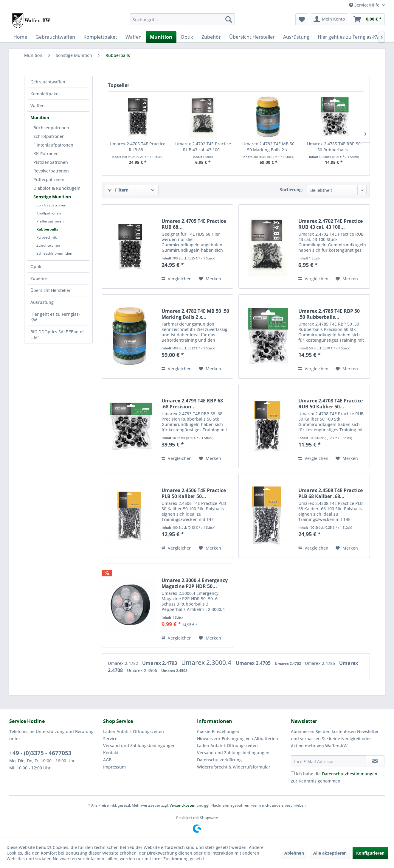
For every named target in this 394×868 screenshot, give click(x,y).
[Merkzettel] (302, 19)
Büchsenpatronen (51, 128)
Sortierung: (291, 190)
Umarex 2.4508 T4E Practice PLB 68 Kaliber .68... (331, 493)
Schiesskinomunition (54, 253)
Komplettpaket (45, 94)
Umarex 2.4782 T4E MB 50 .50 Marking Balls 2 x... (268, 147)
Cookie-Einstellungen (218, 731)
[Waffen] (134, 37)
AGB (107, 760)
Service (110, 739)
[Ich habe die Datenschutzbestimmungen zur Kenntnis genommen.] (293, 773)
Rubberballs (47, 229)
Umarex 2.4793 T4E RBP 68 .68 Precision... (192, 404)
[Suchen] (229, 19)
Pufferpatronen (49, 179)
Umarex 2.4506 (143, 670)
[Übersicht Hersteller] (252, 37)
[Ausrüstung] (296, 37)
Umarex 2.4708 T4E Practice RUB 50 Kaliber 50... (331, 404)
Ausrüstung (42, 302)
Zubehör (39, 278)
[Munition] (161, 37)
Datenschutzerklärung (219, 760)
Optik (36, 266)
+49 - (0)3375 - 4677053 (40, 753)
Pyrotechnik (47, 237)
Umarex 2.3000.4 (207, 662)
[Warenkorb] (368, 19)
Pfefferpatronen (50, 221)
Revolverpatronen (51, 171)
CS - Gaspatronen (51, 205)
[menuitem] (182, 19)
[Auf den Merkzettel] (210, 279)
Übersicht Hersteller (51, 290)
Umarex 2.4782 (124, 663)
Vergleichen (177, 279)
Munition (40, 118)
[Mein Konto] (329, 19)
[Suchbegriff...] (182, 19)
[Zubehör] (211, 37)
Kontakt (111, 753)
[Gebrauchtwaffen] (55, 37)
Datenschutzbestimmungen (350, 774)
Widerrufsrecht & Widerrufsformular (234, 767)
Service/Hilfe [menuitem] (365, 5)
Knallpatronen (49, 213)
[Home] (20, 37)
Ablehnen (294, 853)
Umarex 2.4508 (174, 671)
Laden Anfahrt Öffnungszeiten (134, 731)
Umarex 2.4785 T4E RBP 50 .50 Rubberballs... (334, 147)
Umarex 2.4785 (321, 663)
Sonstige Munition (52, 197)
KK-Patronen (46, 154)
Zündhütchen (48, 245)
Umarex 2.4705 (254, 663)
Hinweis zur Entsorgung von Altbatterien (238, 739)
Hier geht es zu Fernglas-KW (55, 317)
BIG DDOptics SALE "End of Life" (57, 335)
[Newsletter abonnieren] (375, 761)
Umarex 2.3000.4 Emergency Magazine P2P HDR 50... (195, 583)
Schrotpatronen (49, 136)
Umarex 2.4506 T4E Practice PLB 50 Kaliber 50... (194, 493)
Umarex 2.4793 (160, 663)
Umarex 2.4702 (288, 664)
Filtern (118, 190)
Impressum (114, 767)
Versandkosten (183, 805)
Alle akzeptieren (330, 853)
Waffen (38, 106)
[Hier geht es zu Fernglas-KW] (349, 37)
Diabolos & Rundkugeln (57, 188)
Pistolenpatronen (51, 162)
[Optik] (187, 37)
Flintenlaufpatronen (53, 145)
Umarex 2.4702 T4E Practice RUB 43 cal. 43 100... (203, 147)
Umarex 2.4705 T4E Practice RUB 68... (138, 147)
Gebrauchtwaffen (48, 82)
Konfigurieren (370, 853)
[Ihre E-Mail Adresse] (328, 761)
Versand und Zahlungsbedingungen (139, 745)
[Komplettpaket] (100, 37)
